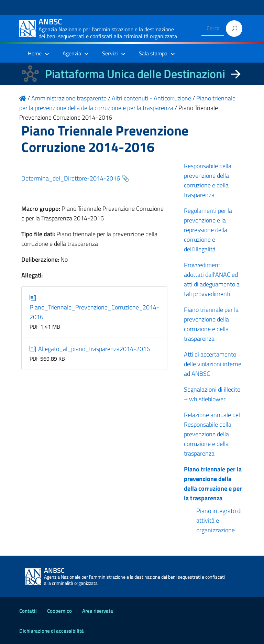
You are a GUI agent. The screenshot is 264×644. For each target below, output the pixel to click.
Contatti (28, 611)
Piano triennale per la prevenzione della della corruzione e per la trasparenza (213, 484)
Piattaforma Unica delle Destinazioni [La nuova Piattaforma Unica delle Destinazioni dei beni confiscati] (135, 74)
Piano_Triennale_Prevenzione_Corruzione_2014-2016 (94, 307)
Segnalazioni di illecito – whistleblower (212, 394)
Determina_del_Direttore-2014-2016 (71, 178)
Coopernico (59, 611)
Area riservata (98, 611)
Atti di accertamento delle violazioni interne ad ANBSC (213, 364)
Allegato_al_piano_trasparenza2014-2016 (90, 349)
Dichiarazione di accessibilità (52, 631)
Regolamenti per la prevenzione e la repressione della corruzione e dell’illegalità (208, 230)
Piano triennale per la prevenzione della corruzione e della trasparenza (211, 324)
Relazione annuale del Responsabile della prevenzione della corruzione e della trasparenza (212, 434)
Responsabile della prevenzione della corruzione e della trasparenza (208, 180)
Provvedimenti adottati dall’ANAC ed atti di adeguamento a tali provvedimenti (212, 279)
